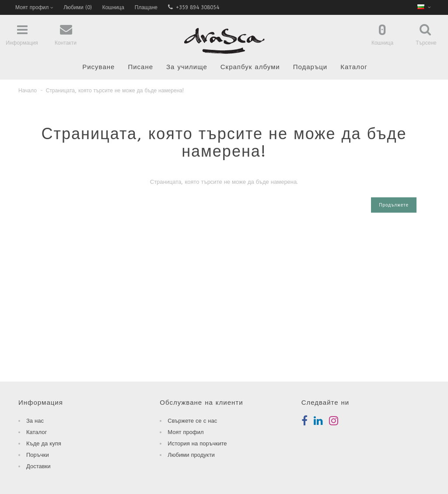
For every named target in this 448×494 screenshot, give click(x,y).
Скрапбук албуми (250, 67)
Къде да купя (44, 443)
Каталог (354, 67)
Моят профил (185, 432)
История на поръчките (197, 443)
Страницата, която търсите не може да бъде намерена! (115, 91)
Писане (140, 67)
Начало (28, 91)
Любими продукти (191, 455)
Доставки (38, 466)
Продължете (394, 205)
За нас (35, 421)
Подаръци (310, 67)
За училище (187, 67)
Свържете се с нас (192, 421)
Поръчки (38, 455)
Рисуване (98, 67)
